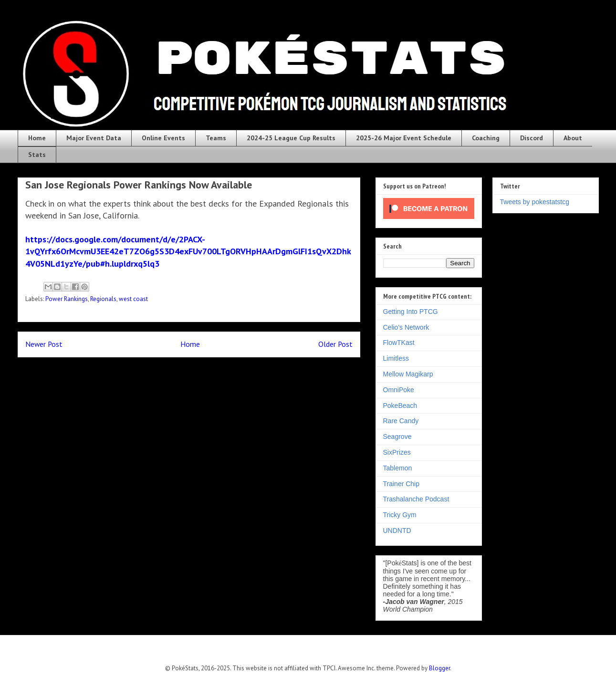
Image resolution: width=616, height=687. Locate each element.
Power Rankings (67, 299)
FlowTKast (399, 343)
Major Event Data (94, 138)
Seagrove (397, 437)
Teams (216, 138)
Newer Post (44, 344)
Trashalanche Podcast (416, 499)
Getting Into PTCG (411, 312)
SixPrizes (397, 452)
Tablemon (398, 468)
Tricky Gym (400, 515)
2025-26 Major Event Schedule (404, 138)
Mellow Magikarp (408, 374)
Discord (532, 138)
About (573, 138)
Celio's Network (406, 327)
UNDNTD (397, 531)
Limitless (396, 358)
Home (37, 138)
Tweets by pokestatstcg (535, 202)
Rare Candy (401, 421)
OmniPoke (399, 390)
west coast (133, 299)
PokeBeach (400, 406)
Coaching (486, 138)
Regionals (103, 299)
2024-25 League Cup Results (291, 138)
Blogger (439, 668)
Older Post (335, 344)
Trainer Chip (402, 484)
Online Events (163, 138)
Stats (37, 155)
